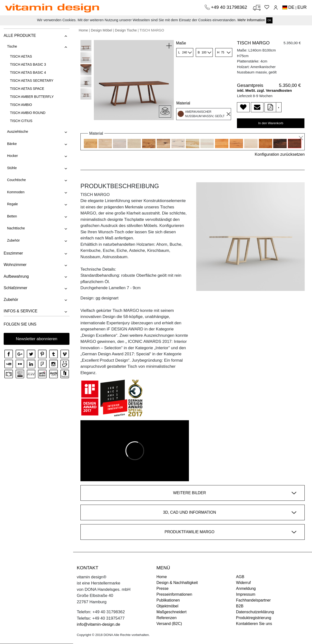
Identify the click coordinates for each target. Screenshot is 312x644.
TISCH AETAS (21, 56)
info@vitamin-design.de (98, 624)
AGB (240, 577)
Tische (12, 46)
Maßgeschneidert (172, 612)
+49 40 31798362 (230, 7)
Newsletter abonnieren (37, 339)
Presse (163, 588)
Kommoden (16, 192)
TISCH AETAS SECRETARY (32, 81)
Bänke (12, 144)
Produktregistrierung (253, 618)
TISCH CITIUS (21, 121)
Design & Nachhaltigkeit (177, 583)
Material (183, 103)
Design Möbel (102, 30)
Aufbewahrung (16, 276)
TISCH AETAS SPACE (27, 89)
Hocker (12, 156)
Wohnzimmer (15, 265)
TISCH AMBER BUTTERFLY (32, 97)
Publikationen (168, 600)
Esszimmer (13, 253)
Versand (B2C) (169, 624)
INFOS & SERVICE (20, 311)
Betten (12, 216)
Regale (12, 204)
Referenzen (167, 618)
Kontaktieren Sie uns (254, 624)
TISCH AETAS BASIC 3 (28, 64)
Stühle (12, 168)
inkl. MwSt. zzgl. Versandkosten (264, 90)
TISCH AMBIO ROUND (28, 113)
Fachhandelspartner (253, 600)
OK (269, 20)
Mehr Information (251, 20)
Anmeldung (246, 588)
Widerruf (243, 583)
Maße (181, 43)
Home (83, 30)
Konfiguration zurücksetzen (280, 154)
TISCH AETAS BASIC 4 (28, 72)
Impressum (246, 594)
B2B (240, 606)
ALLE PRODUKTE (20, 36)
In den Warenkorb (271, 123)
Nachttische (16, 228)
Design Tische (126, 30)
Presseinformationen (174, 594)
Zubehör (13, 240)
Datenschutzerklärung (255, 612)
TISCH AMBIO (21, 105)
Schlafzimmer (15, 288)
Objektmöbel (167, 606)
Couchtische (16, 180)
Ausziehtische (18, 132)
